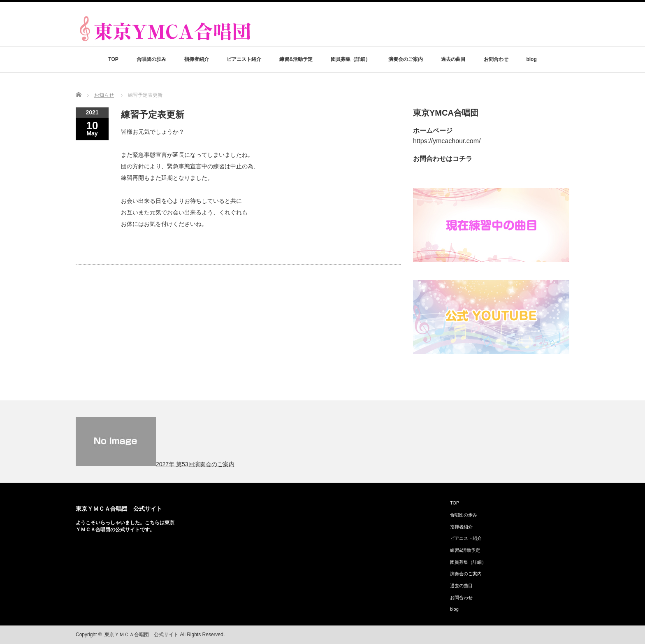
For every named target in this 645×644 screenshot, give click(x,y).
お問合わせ (496, 59)
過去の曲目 (453, 59)
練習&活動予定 (296, 59)
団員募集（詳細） (350, 59)
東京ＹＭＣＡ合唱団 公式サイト (119, 509)
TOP (113, 59)
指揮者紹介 (197, 59)
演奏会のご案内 (406, 59)
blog (531, 59)
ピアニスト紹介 (244, 59)
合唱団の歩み (151, 59)
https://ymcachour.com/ (447, 141)
